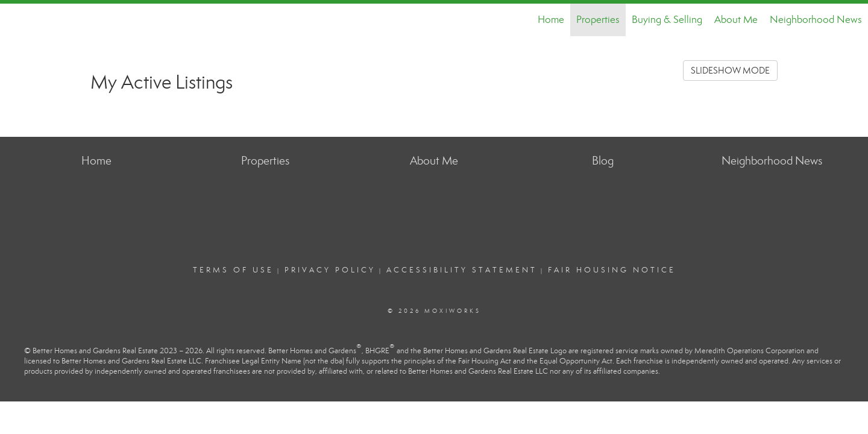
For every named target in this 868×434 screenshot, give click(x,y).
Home (551, 20)
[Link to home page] (15, 20)
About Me (736, 20)
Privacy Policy (330, 270)
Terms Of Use (233, 270)
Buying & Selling (667, 20)
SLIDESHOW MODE (730, 71)
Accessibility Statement (462, 270)
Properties (598, 20)
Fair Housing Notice (612, 270)
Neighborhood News (816, 20)
